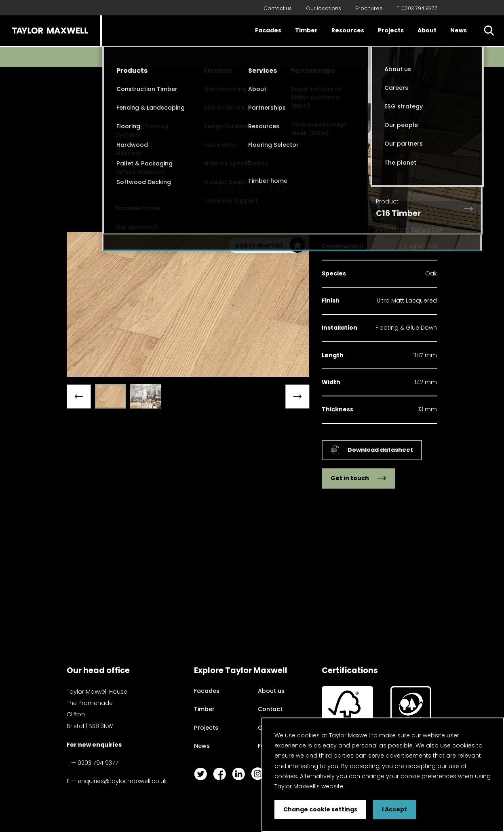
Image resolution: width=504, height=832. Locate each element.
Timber (306, 30)
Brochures (369, 8)
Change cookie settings (320, 809)
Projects (391, 30)
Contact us (278, 8)
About (427, 30)
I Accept (394, 809)
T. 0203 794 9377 (417, 8)
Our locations (324, 8)
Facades (268, 30)
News (459, 30)
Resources (348, 30)
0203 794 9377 (98, 763)
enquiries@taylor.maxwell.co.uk (122, 781)
